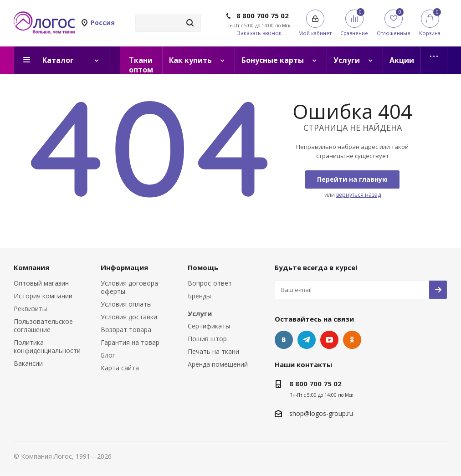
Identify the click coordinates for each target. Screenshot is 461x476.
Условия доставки (129, 317)
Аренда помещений (218, 364)
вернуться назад (359, 195)
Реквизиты (30, 309)
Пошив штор (207, 339)
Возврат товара (126, 330)
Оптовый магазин (41, 283)
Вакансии (28, 363)
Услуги (200, 313)
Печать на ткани (213, 351)
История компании (43, 296)
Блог (108, 355)
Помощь (203, 267)
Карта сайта (120, 368)
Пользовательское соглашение (43, 325)
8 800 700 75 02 (263, 15)
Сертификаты (209, 326)
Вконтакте (284, 340)
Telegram (307, 340)
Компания (31, 267)
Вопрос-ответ (210, 283)
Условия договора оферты (129, 287)
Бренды (199, 296)
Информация (124, 267)
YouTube (329, 340)
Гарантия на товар (130, 342)
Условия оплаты (126, 304)
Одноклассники (352, 340)
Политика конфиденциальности (47, 346)
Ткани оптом (141, 64)
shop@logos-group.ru (321, 413)
